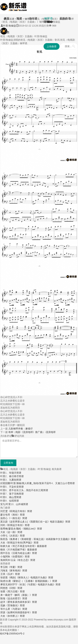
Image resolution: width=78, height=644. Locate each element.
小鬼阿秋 (5, 557)
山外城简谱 (22, 504)
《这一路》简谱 (14, 532)
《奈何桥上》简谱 (15, 616)
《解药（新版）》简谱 (25, 595)
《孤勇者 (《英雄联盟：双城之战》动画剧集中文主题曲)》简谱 (42, 539)
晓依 (3, 550)
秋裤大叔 (5, 546)
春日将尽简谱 (16, 476)
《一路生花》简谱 (17, 518)
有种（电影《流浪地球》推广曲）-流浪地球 (32, 432)
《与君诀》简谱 (19, 609)
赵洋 (3, 602)
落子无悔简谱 (16, 494)
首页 (7, 18)
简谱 (19, 18)
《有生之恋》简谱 (25, 560)
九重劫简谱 (15, 480)
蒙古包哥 (5, 515)
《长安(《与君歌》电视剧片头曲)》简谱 (39, 584)
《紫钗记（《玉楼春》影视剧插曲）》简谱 (34, 581)
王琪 (3, 574)
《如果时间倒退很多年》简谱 (21, 612)
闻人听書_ (28, 483)
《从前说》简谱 (16, 536)
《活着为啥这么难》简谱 (24, 553)
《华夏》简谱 (15, 567)
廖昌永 (12, 529)
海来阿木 (5, 560)
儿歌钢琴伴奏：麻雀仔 (21, 429)
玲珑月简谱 (15, 473)
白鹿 (8, 581)
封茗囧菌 (5, 483)
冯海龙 (4, 571)
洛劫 (36, 483)
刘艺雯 (4, 511)
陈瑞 (3, 598)
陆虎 (3, 581)
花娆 (3, 605)
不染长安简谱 (16, 487)
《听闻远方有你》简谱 (20, 511)
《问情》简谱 (15, 588)
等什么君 (5, 609)
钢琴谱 (48, 18)
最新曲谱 (65, 18)
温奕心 (4, 518)
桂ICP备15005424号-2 (12, 634)
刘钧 (3, 525)
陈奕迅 (4, 539)
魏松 (19, 529)
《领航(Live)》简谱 (32, 529)
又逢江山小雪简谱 (65, 483)
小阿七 (4, 536)
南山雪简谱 (15, 497)
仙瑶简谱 (14, 501)
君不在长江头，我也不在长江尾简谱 (29, 490)
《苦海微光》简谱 (15, 605)
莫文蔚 (4, 522)
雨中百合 (5, 553)
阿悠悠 (4, 588)
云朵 (13, 560)
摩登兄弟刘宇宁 (9, 584)
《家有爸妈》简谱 (17, 571)
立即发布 (8, 463)
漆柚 (19, 483)
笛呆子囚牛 (45, 483)
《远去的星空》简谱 (16, 598)
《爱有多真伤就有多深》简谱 (21, 602)
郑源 (3, 612)
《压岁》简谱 (13, 574)
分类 (7, 32)
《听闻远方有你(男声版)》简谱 (22, 543)
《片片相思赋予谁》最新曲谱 (21, 550)
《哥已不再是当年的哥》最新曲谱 (28, 546)
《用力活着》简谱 (15, 591)
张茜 (3, 591)
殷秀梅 (4, 529)
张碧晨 (4, 577)
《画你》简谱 (17, 515)
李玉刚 (4, 567)
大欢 (3, 532)
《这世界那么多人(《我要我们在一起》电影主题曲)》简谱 (39, 522)
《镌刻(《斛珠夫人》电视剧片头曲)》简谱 (30, 577)
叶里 (3, 473)
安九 (3, 504)
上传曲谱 (52, 46)
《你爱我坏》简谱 (20, 557)
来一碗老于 (6, 595)
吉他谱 (33, 18)
